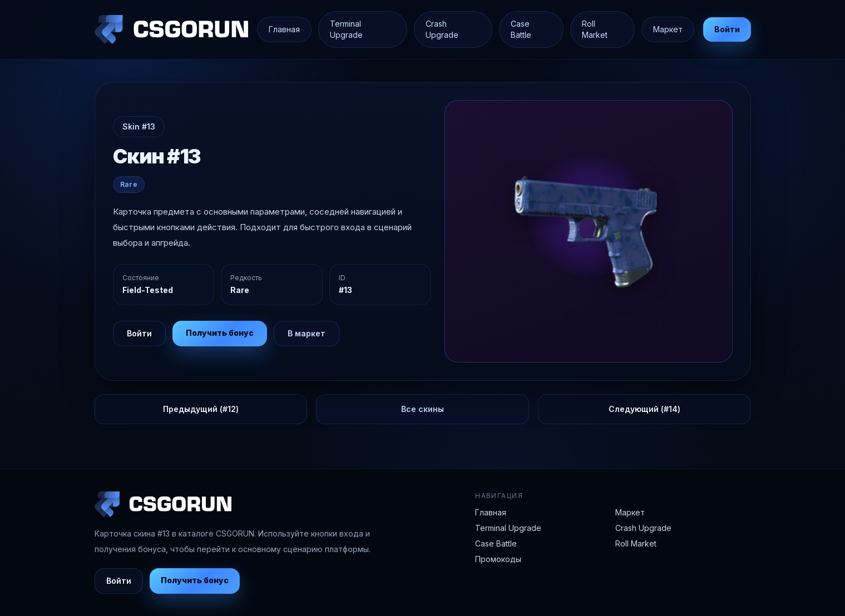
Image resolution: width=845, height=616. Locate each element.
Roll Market (595, 29)
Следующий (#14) (644, 409)
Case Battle (521, 29)
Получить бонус (220, 333)
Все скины (422, 409)
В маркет (307, 333)
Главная (284, 29)
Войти (727, 29)
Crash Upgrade (442, 29)
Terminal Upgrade (346, 29)
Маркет (668, 29)
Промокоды (498, 559)
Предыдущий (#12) (201, 409)
